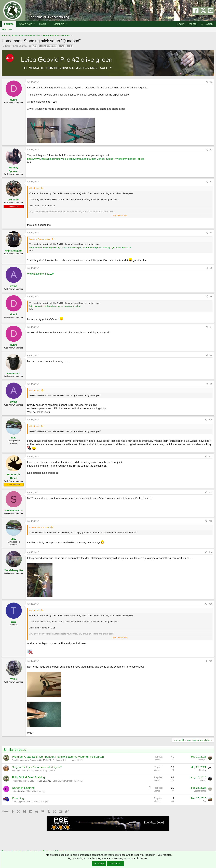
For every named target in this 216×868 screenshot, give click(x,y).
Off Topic (44, 802)
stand (62, 46)
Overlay (203, 770)
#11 (211, 457)
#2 (211, 150)
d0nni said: (35, 188)
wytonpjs (202, 760)
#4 (211, 233)
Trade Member (14, 485)
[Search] (207, 24)
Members (59, 24)
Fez (204, 801)
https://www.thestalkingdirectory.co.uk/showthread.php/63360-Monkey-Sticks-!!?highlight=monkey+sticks (86, 159)
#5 (211, 268)
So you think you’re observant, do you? (37, 767)
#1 (211, 82)
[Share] (207, 82)
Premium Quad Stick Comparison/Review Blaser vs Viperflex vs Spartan (58, 757)
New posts (7, 29)
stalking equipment (48, 46)
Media (43, 24)
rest (35, 46)
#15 (211, 604)
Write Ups (36, 791)
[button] (34, 24)
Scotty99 (16, 771)
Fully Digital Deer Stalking (28, 777)
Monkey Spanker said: (40, 239)
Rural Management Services (25, 760)
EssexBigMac (200, 791)
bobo (14, 791)
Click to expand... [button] (120, 216)
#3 (211, 182)
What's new (25, 24)
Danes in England (23, 788)
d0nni (7, 46)
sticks (70, 46)
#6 (211, 297)
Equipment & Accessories (64, 760)
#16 (211, 661)
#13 (211, 521)
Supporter (14, 206)
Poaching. (18, 798)
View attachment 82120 (40, 274)
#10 (211, 420)
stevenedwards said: (39, 527)
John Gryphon (18, 802)
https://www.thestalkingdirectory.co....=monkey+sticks (55, 306)
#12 (211, 493)
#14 (211, 552)
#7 (211, 327)
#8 (211, 355)
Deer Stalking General (45, 771)
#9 (211, 384)
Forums (9, 24)
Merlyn (203, 780)
